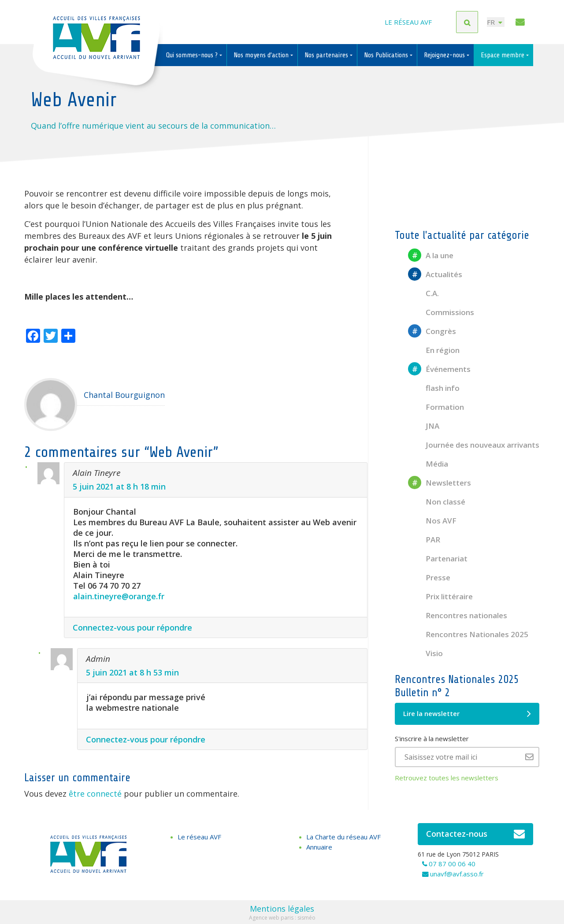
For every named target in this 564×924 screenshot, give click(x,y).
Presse (429, 577)
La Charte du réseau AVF (343, 837)
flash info (434, 388)
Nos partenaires (327, 55)
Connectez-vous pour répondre (132, 627)
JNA (424, 426)
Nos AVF (432, 521)
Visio (425, 653)
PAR (424, 540)
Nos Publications (387, 55)
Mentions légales (282, 909)
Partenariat (438, 558)
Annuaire (319, 847)
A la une (431, 255)
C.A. (423, 293)
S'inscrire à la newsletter (432, 738)
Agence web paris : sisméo (282, 918)
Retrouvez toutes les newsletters (447, 778)
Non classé (437, 502)
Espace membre (503, 55)
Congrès (432, 331)
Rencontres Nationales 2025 (468, 634)
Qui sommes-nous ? (193, 55)
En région (434, 350)
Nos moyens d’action (262, 55)
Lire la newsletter (467, 714)
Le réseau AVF (408, 22)
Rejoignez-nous (445, 55)
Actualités (435, 274)
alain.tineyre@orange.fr (119, 596)
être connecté (95, 794)
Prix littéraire (440, 596)
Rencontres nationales (458, 615)
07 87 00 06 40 (452, 864)
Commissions (441, 312)
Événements (439, 369)
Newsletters (440, 483)
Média (428, 464)
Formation (436, 407)
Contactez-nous (476, 834)
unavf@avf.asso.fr (457, 874)
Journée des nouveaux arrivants (474, 445)
